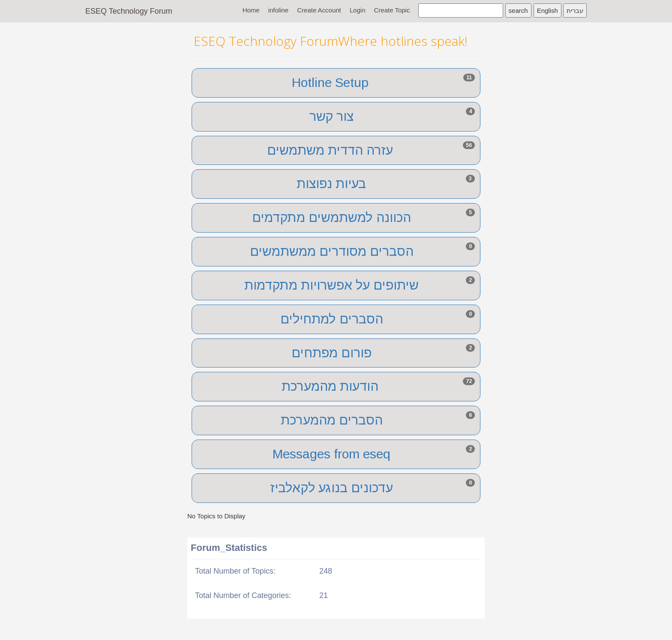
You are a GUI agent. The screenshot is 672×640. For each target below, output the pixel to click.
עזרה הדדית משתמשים (330, 150)
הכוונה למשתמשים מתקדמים (331, 217)
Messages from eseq (331, 454)
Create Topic (392, 10)
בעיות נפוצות (331, 184)
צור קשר (331, 116)
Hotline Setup (330, 82)
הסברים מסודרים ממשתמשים (332, 251)
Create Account (319, 10)
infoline (279, 10)
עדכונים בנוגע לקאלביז (332, 488)
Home (251, 10)
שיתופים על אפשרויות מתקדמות (331, 285)
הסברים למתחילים (332, 319)
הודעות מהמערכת (330, 386)
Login (358, 10)
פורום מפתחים (331, 353)
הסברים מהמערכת (332, 420)
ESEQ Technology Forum (129, 11)
